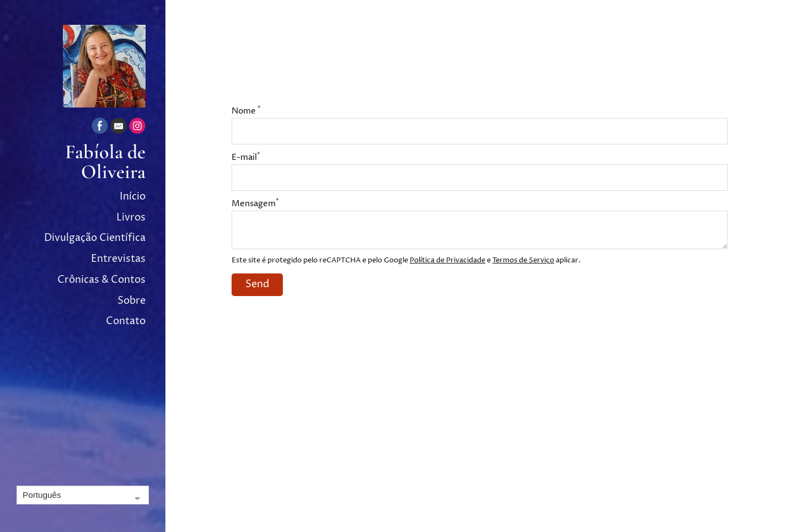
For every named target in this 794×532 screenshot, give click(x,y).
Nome (246, 111)
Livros (131, 217)
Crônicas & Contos (101, 280)
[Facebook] (100, 128)
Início (133, 197)
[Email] (119, 128)
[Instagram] (137, 128)
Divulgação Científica (95, 238)
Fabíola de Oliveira (105, 162)
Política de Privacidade (447, 260)
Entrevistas (118, 259)
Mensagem (255, 204)
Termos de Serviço (523, 260)
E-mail (246, 157)
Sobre (132, 301)
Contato (126, 321)
